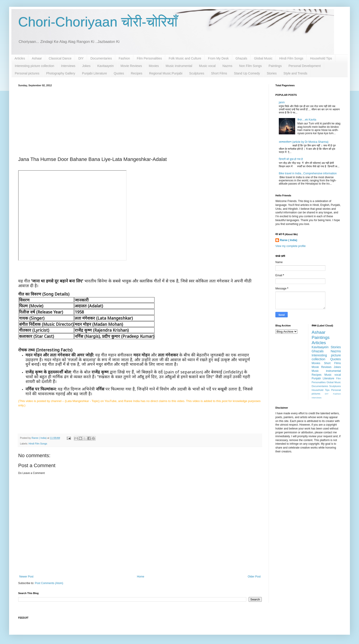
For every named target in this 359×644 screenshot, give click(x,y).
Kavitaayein (105, 66)
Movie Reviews (131, 66)
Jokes (86, 66)
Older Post (254, 577)
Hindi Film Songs (291, 58)
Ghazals (241, 58)
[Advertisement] (140, 121)
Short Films (219, 73)
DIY (81, 58)
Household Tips (321, 58)
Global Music (263, 58)
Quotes (119, 73)
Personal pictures (27, 73)
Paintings (275, 66)
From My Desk (218, 58)
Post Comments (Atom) (49, 583)
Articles (20, 58)
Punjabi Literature (95, 73)
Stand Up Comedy (247, 73)
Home (141, 577)
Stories (272, 73)
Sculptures (197, 73)
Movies (154, 66)
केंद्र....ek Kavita (307, 120)
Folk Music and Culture (185, 58)
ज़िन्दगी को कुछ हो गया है (291, 159)
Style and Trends (295, 73)
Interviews (68, 66)
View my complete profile (290, 246)
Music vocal (207, 66)
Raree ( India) (289, 240)
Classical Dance (60, 58)
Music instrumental (179, 66)
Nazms (227, 66)
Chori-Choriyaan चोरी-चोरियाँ (98, 22)
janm (282, 102)
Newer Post (26, 577)
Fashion (124, 58)
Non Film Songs (250, 66)
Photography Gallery (61, 73)
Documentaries (101, 58)
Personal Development (305, 66)
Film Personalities (149, 58)
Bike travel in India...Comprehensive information (308, 173)
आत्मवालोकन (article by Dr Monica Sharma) (304, 142)
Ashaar (37, 58)
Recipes (137, 73)
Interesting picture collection (35, 66)
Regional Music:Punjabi (166, 73)
